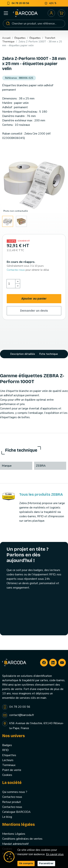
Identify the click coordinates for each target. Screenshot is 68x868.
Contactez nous (16, 270)
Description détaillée (23, 354)
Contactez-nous (12, 797)
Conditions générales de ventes (22, 839)
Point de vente (12, 770)
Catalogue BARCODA (16, 812)
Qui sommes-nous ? (15, 792)
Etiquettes (9, 755)
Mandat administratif (15, 844)
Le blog (7, 817)
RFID (5, 750)
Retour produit (12, 802)
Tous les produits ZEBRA (41, 494)
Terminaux (9, 765)
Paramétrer (46, 863)
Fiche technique (49, 354)
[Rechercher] (34, 24)
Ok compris (26, 863)
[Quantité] (11, 284)
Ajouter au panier (34, 299)
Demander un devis (34, 311)
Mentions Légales (14, 834)
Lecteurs (8, 760)
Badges (7, 745)
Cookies (7, 775)
